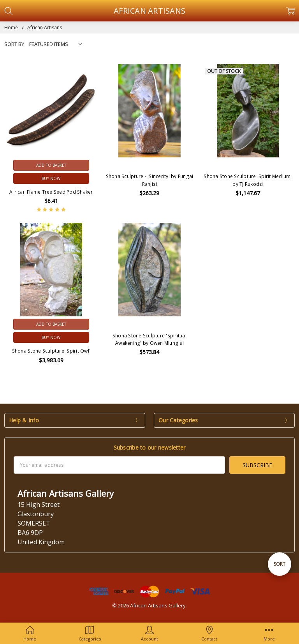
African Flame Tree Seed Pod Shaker (51, 192)
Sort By (14, 44)
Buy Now (51, 178)
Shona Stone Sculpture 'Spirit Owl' (51, 351)
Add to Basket (51, 165)
